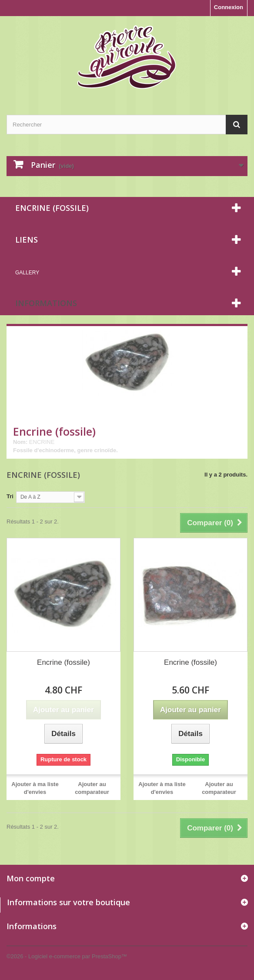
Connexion (229, 7)
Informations (46, 303)
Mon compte (31, 878)
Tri (10, 496)
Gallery (27, 273)
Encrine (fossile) (63, 662)
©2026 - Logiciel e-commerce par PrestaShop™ (67, 956)
